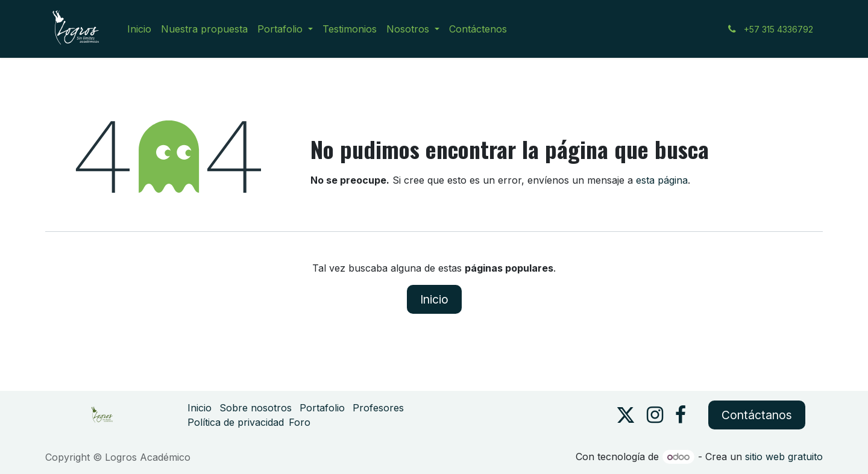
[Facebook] (681, 415)
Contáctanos (757, 415)
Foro (300, 422)
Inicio (434, 299)
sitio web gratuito (784, 457)
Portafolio (322, 408)
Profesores (378, 408)
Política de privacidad (236, 422)
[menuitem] (139, 29)
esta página (662, 180)
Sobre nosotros (256, 408)
